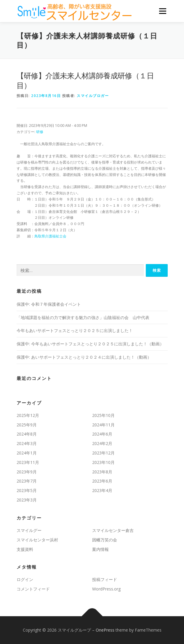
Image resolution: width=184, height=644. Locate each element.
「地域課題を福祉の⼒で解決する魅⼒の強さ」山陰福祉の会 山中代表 (83, 317)
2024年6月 (102, 434)
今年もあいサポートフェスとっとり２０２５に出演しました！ (75, 330)
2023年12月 (103, 453)
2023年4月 (102, 490)
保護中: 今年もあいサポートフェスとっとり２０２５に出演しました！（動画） (90, 344)
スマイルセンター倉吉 (113, 530)
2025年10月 (103, 415)
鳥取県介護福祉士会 (50, 236)
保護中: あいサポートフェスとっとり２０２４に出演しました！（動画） (84, 357)
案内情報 (100, 549)
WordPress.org (106, 589)
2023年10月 (103, 462)
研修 (40, 132)
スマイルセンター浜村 (37, 540)
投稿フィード (105, 579)
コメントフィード (33, 589)
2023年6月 (102, 481)
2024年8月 (27, 434)
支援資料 (25, 549)
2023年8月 (102, 472)
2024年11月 (103, 425)
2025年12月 (28, 415)
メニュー (163, 11)
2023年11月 (28, 462)
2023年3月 (27, 500)
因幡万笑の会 (105, 540)
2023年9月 (27, 472)
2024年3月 (27, 443)
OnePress (105, 630)
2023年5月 (27, 490)
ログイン (25, 579)
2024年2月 (102, 443)
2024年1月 (27, 453)
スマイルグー (29, 530)
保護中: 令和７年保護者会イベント (49, 304)
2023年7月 (27, 481)
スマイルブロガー (93, 96)
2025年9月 (27, 425)
